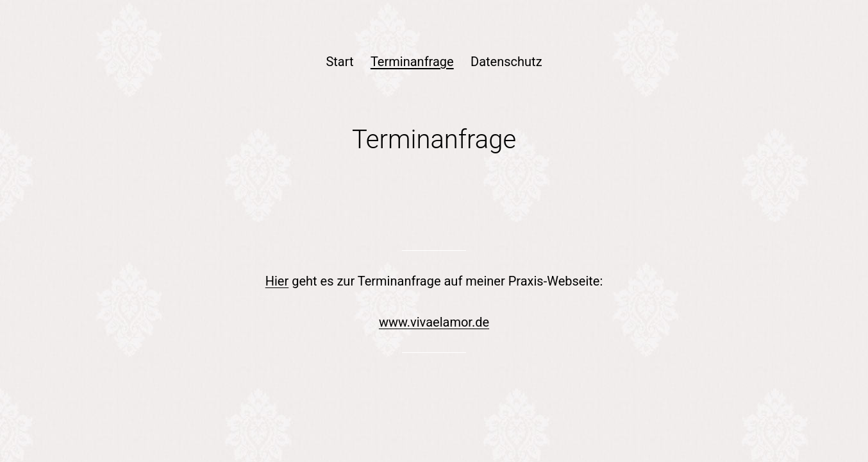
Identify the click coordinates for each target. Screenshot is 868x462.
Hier (277, 281)
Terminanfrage (412, 62)
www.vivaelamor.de (434, 322)
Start (339, 62)
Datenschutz (506, 62)
